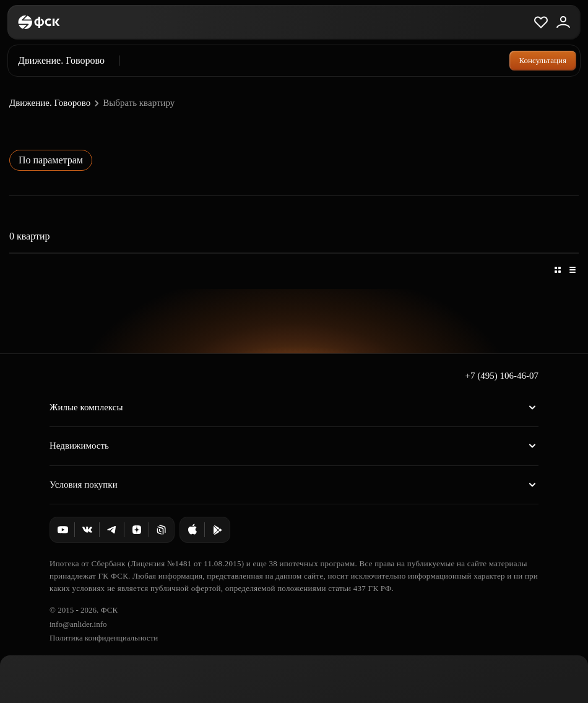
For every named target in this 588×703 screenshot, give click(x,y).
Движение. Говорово (56, 103)
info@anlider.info (78, 624)
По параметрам (51, 160)
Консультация (543, 60)
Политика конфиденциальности (104, 638)
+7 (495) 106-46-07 (502, 376)
